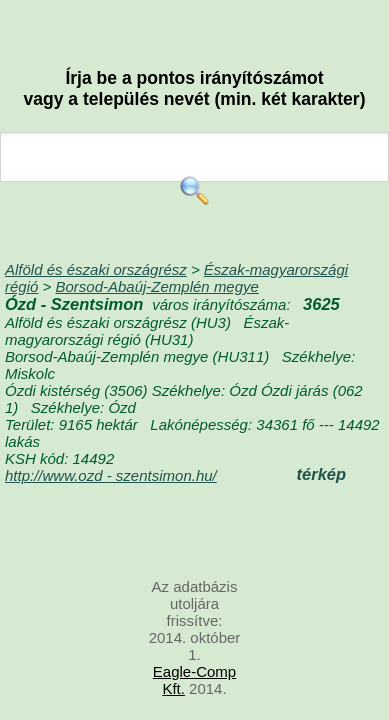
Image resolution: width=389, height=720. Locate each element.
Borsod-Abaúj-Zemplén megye (156, 286)
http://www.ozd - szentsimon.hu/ (111, 475)
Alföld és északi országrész (96, 269)
